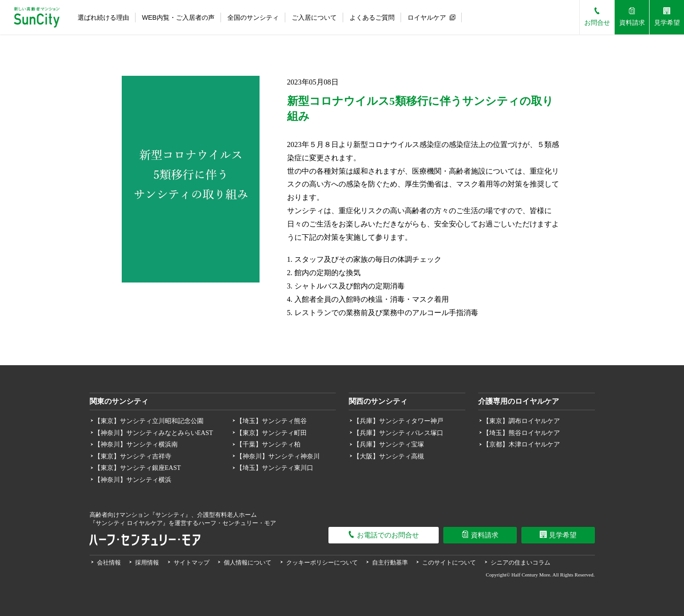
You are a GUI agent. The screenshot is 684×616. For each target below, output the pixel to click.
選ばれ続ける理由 (103, 17)
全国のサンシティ (253, 17)
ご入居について (314, 17)
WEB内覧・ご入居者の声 (178, 17)
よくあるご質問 (372, 17)
